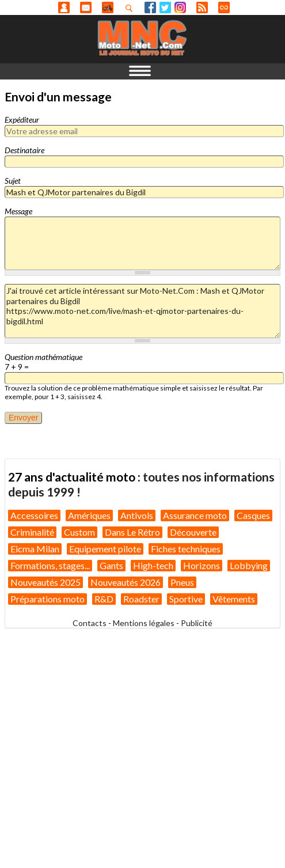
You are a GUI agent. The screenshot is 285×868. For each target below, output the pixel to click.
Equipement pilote (105, 549)
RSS (202, 7)
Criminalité (32, 532)
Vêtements (234, 599)
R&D (104, 599)
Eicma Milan (35, 549)
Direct (224, 7)
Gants (111, 565)
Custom (79, 532)
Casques (253, 515)
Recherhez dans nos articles (131, 8)
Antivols (137, 515)
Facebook (150, 7)
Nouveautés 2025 (45, 582)
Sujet (13, 181)
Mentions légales (144, 623)
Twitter (165, 7)
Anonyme (64, 7)
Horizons (202, 565)
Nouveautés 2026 (126, 582)
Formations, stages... (50, 565)
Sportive (186, 599)
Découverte (193, 532)
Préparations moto (48, 599)
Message (18, 211)
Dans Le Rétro (132, 532)
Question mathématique (43, 357)
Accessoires (34, 515)
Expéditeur (22, 120)
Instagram (180, 7)
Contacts (90, 623)
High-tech (153, 565)
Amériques (89, 515)
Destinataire (24, 150)
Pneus (182, 582)
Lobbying (249, 565)
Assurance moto (195, 515)
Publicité (197, 623)
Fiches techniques (186, 549)
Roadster (141, 599)
